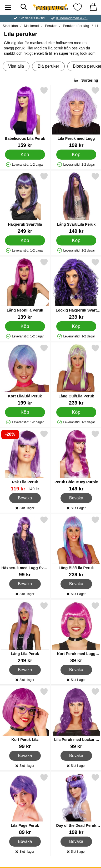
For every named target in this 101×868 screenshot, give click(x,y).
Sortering (86, 80)
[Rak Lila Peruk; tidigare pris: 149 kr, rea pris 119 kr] (25, 461)
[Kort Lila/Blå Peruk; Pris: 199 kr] (25, 375)
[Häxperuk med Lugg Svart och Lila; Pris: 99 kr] (25, 547)
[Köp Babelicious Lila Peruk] (25, 155)
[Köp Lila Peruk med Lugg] (76, 155)
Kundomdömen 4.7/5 (72, 18)
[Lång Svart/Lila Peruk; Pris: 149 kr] (76, 203)
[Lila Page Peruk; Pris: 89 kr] (25, 804)
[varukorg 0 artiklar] (93, 7)
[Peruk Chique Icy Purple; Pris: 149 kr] (76, 461)
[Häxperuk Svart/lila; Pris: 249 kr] (25, 203)
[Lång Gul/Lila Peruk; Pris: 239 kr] (76, 375)
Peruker (51, 26)
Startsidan (10, 26)
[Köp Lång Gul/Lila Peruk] (76, 412)
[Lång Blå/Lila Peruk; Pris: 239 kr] (76, 547)
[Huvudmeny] (8, 7)
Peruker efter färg (76, 26)
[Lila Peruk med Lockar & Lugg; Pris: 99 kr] (76, 718)
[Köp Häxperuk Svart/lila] (25, 240)
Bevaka (25, 498)
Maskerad (31, 26)
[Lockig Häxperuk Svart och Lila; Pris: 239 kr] (76, 289)
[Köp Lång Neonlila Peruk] (25, 326)
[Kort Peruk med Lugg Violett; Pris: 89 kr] (76, 632)
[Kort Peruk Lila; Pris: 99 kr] (25, 718)
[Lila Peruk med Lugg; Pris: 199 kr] (76, 117)
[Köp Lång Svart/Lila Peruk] (76, 240)
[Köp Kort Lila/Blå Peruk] (25, 412)
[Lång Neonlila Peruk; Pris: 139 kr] (25, 289)
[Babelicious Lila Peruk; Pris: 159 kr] (25, 117)
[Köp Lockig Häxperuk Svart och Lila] (76, 326)
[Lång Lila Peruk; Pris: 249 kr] (25, 632)
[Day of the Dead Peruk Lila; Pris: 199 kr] (76, 804)
